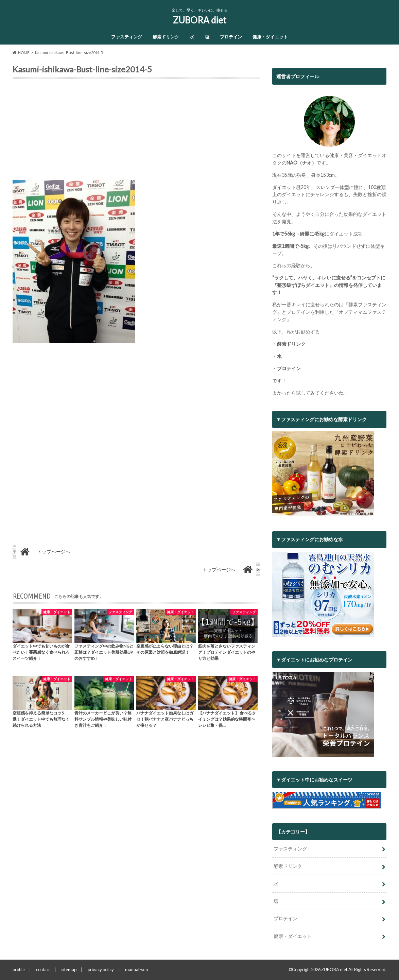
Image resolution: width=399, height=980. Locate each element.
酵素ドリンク (166, 37)
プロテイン (231, 37)
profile (19, 969)
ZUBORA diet (200, 20)
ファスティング (127, 37)
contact (43, 969)
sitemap (69, 969)
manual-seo (136, 969)
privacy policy (101, 969)
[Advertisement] (136, 132)
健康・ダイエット (270, 37)
